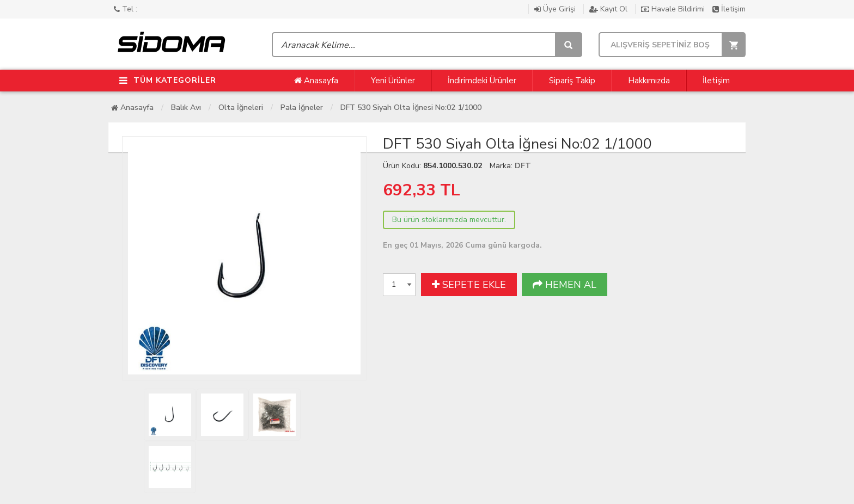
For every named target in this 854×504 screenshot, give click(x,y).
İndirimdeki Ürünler (482, 81)
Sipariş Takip (572, 81)
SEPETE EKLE (469, 285)
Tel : (126, 9)
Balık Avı (186, 107)
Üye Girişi (556, 9)
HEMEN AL (565, 285)
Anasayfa (316, 81)
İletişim (729, 9)
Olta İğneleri (241, 107)
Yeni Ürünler (393, 81)
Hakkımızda (649, 81)
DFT (523, 166)
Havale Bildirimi (674, 9)
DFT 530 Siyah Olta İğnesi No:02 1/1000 (411, 107)
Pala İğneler (302, 107)
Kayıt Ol (609, 9)
